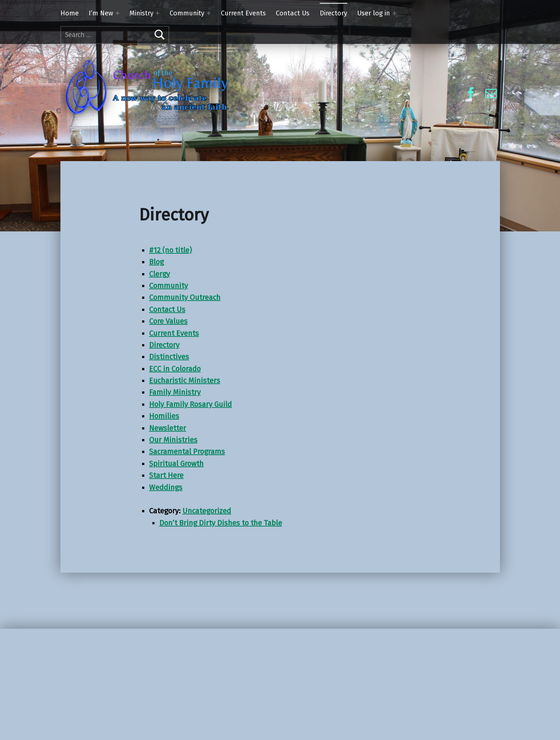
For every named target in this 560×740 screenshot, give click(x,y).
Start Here (166, 475)
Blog (156, 262)
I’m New (101, 13)
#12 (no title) (170, 250)
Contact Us (293, 13)
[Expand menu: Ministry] (157, 13)
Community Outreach (185, 297)
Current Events (243, 13)
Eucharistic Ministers (185, 380)
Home (70, 13)
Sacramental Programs (187, 451)
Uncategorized (207, 511)
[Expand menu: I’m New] (118, 13)
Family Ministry (175, 392)
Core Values (168, 321)
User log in (374, 13)
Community (187, 13)
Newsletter (168, 428)
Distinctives (169, 357)
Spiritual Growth (176, 464)
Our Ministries (173, 440)
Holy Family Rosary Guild (190, 404)
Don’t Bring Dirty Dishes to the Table (221, 523)
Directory (333, 13)
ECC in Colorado (175, 369)
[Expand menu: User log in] (394, 13)
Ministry (142, 13)
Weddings (166, 487)
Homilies (164, 416)
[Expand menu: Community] (209, 13)
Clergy (160, 274)
